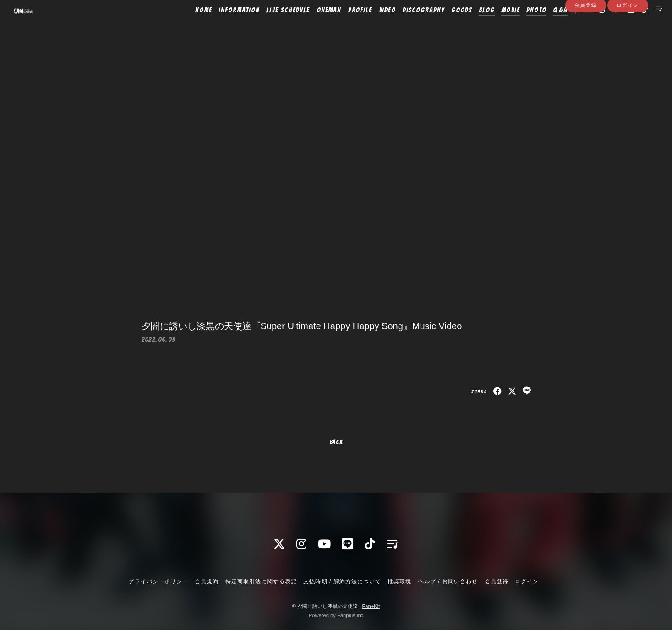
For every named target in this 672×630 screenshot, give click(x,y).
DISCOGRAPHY (408, 26)
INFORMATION (223, 26)
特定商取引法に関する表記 (261, 581)
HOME (188, 26)
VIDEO (372, 26)
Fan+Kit (371, 606)
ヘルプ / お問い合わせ (448, 581)
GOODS (446, 26)
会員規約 (207, 581)
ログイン (628, 42)
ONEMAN (313, 26)
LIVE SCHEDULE (272, 26)
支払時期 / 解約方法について (342, 581)
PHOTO (521, 26)
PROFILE (344, 26)
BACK (336, 442)
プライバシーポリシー (158, 581)
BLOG (471, 26)
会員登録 (585, 42)
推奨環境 (399, 581)
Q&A (545, 26)
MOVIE (495, 26)
